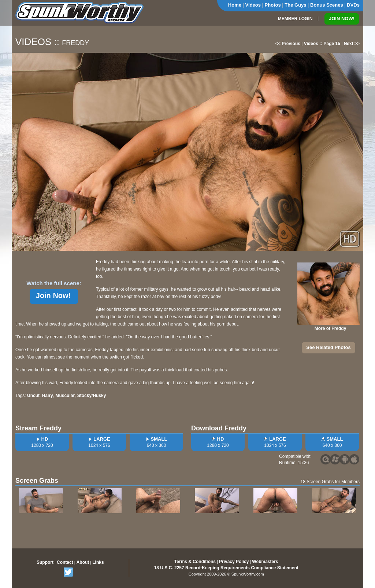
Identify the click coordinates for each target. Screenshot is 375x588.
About (83, 562)
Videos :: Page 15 (322, 44)
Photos (273, 5)
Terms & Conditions (195, 562)
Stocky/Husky (92, 396)
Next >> (352, 44)
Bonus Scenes (327, 5)
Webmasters (265, 562)
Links (98, 562)
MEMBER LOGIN (295, 19)
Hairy (48, 396)
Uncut (33, 396)
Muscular (65, 396)
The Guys (295, 5)
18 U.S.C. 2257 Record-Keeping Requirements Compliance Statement (226, 568)
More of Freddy (331, 328)
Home (235, 5)
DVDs (353, 5)
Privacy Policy (234, 562)
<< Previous (288, 44)
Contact (65, 562)
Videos (253, 5)
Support (45, 562)
